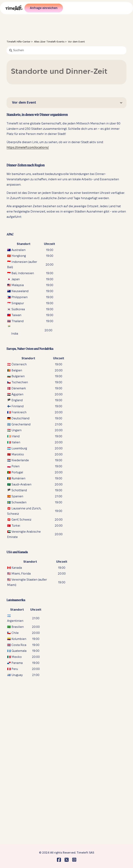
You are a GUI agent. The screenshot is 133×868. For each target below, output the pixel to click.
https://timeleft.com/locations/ (28, 147)
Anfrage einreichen (44, 8)
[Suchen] (66, 50)
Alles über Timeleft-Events (49, 42)
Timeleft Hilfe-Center (19, 42)
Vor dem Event (76, 42)
